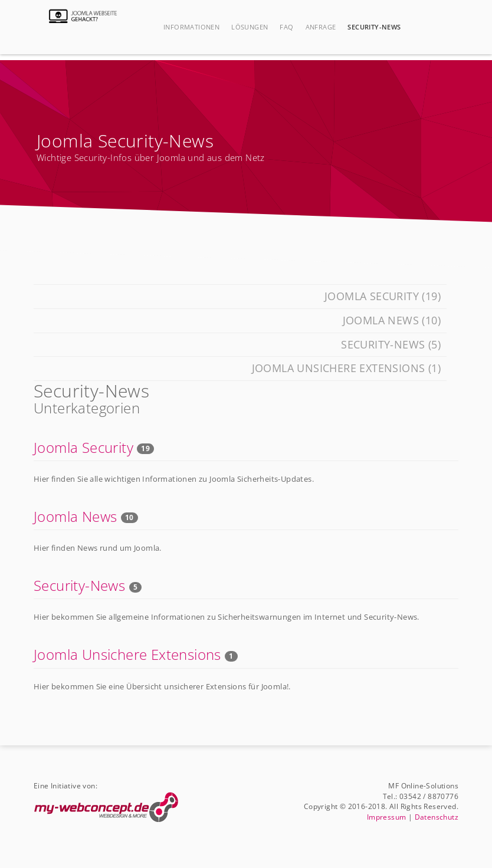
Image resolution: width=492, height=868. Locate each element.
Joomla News (75, 516)
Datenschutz (437, 817)
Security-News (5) (391, 344)
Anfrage (321, 27)
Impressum (387, 817)
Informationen (191, 27)
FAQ (286, 27)
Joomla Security (83, 447)
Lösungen (250, 27)
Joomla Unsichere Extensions (127, 654)
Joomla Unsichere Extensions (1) (346, 368)
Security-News (374, 27)
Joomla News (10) (392, 320)
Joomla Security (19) (383, 296)
